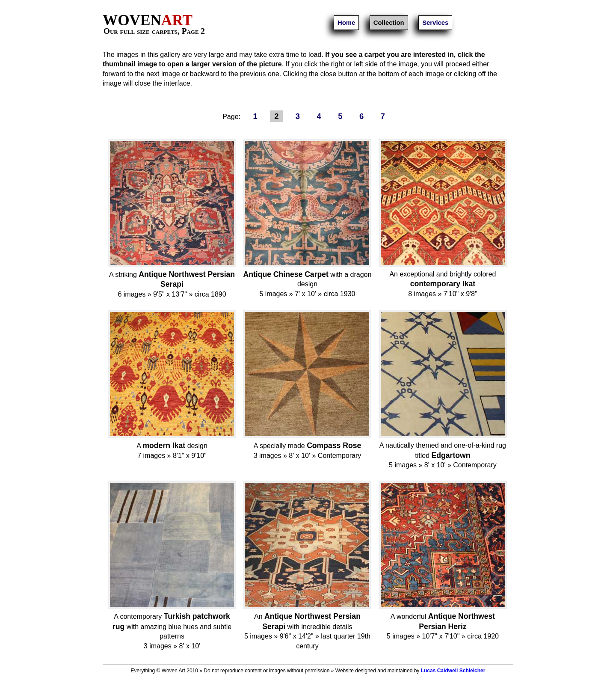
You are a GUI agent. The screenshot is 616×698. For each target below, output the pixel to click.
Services (435, 23)
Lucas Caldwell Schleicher (453, 671)
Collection (389, 23)
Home (346, 23)
